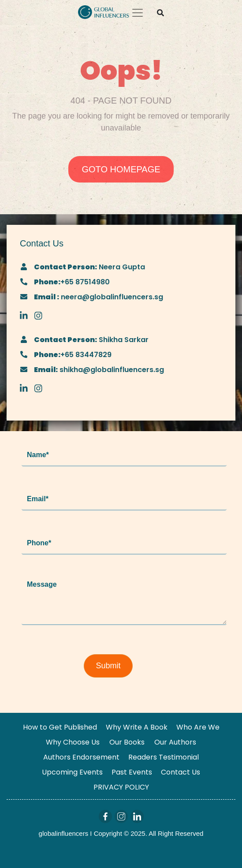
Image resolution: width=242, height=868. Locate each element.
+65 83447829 (86, 355)
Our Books (127, 742)
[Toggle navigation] (138, 13)
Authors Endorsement (81, 757)
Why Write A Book (137, 727)
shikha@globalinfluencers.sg (111, 370)
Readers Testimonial (164, 757)
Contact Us (181, 772)
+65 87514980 (85, 282)
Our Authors (175, 742)
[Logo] (104, 11)
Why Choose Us (73, 742)
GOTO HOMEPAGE (121, 169)
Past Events (132, 772)
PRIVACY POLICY (121, 787)
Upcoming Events (72, 772)
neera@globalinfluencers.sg (111, 297)
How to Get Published (60, 727)
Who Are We (198, 727)
